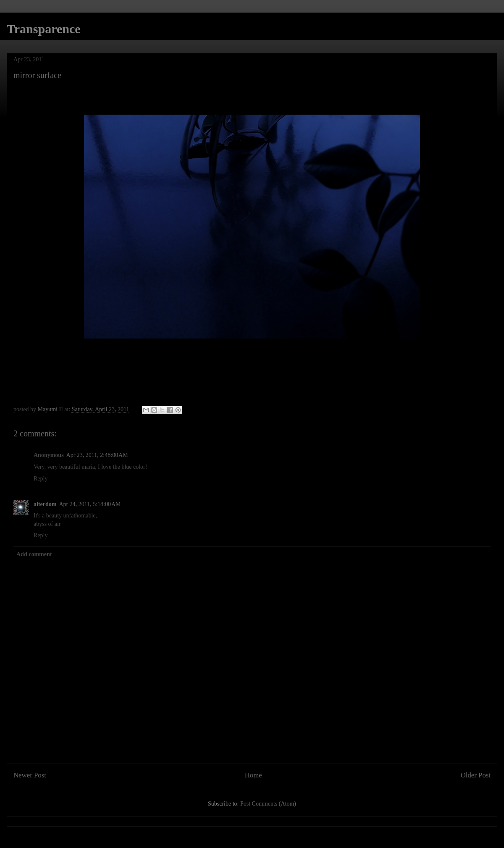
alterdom (45, 504)
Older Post (476, 775)
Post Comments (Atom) (268, 804)
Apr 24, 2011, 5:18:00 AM (90, 504)
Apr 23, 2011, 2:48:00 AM (97, 455)
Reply (41, 479)
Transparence (44, 29)
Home (253, 775)
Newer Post (30, 775)
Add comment (34, 554)
